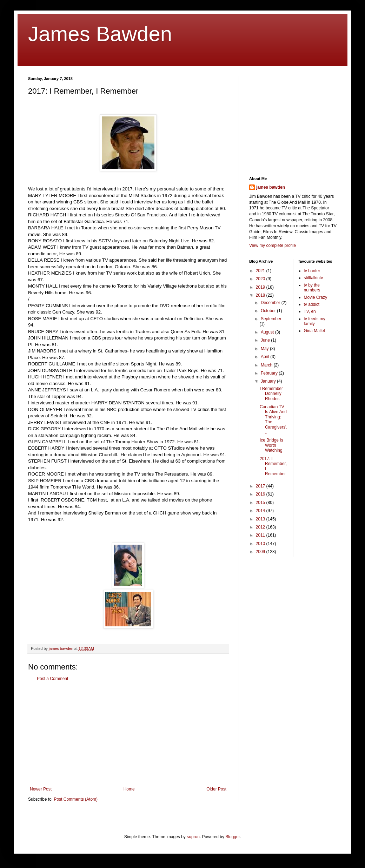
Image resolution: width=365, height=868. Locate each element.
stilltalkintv (314, 278)
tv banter (312, 271)
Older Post (216, 789)
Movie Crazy (316, 297)
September (271, 319)
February (270, 373)
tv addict (312, 304)
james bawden (271, 187)
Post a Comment (52, 679)
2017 (261, 486)
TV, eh (310, 311)
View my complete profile (273, 245)
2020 (261, 279)
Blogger (233, 837)
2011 (261, 535)
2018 (261, 295)
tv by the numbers (312, 288)
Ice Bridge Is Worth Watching (271, 445)
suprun (193, 837)
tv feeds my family (315, 321)
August (268, 332)
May (265, 349)
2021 (261, 271)
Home (129, 789)
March (267, 365)
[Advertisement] (128, 734)
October (269, 311)
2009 (261, 552)
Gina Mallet (315, 331)
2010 (261, 544)
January (269, 381)
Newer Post (41, 789)
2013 (261, 519)
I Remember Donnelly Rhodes (271, 394)
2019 (261, 287)
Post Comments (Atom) (76, 799)
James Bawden (100, 34)
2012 (261, 527)
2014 (261, 511)
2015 (261, 503)
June (266, 340)
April (266, 357)
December (271, 303)
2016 (261, 494)
